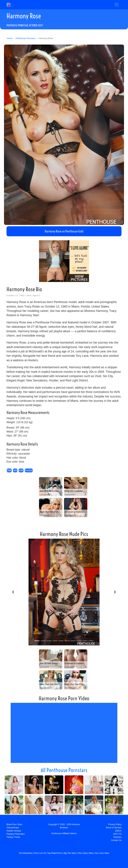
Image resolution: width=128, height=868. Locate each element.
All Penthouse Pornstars (64, 770)
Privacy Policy (115, 824)
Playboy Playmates (16, 834)
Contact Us (116, 840)
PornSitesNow (26, 853)
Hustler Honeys (14, 831)
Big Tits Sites (70, 853)
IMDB (9, 470)
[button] (13, 592)
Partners (117, 837)
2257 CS (117, 834)
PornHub (29, 470)
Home (9, 38)
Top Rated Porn (55, 853)
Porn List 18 (40, 853)
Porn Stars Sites (85, 853)
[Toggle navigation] (117, 5)
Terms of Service (114, 828)
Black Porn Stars (14, 824)
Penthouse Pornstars (26, 38)
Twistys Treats (13, 837)
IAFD (15, 470)
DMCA (118, 831)
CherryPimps (13, 828)
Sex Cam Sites (102, 853)
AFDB (21, 470)
